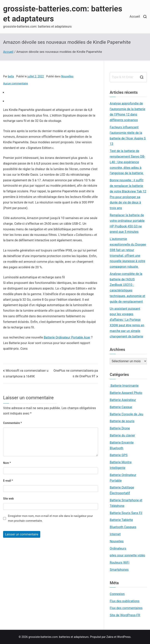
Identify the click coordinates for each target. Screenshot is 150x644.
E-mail (8, 481)
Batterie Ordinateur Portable (123, 478)
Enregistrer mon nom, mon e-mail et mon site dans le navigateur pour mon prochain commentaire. (50, 518)
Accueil (135, 16)
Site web (8, 499)
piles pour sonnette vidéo (127, 555)
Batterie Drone (120, 428)
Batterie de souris (122, 421)
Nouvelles (67, 76)
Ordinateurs (118, 548)
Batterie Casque (121, 407)
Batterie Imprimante (124, 386)
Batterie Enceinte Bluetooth (122, 445)
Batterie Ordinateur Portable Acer (67, 337)
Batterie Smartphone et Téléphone (126, 503)
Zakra (110, 637)
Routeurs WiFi (120, 563)
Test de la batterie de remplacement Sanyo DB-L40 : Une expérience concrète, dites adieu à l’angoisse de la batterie (127, 162)
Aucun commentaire (15, 84)
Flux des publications (125, 601)
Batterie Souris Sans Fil (126, 513)
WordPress (124, 637)
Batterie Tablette (121, 520)
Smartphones (119, 570)
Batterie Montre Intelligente (121, 465)
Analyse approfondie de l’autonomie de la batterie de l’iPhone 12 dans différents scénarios (127, 112)
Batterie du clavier (122, 435)
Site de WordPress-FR (125, 615)
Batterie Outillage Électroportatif (122, 490)
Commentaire (12, 423)
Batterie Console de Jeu (126, 414)
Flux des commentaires (126, 608)
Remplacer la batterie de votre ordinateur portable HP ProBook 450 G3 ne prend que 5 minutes (127, 223)
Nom (7, 463)
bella (11, 76)
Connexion (117, 594)
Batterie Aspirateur (123, 400)
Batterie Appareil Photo (126, 393)
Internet (115, 534)
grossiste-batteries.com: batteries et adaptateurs (59, 637)
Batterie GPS (119, 455)
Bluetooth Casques (123, 527)
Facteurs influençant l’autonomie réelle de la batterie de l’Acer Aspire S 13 (128, 135)
